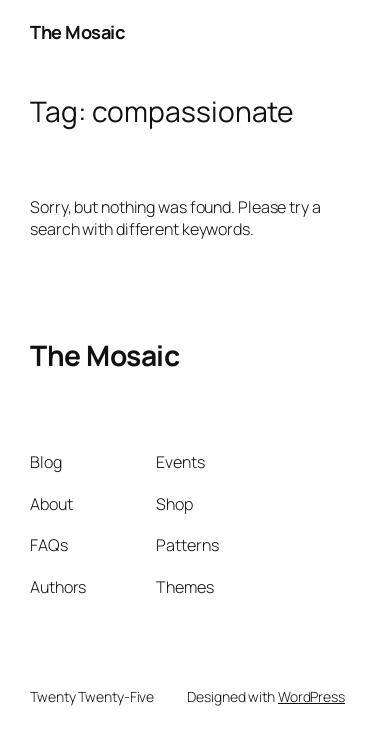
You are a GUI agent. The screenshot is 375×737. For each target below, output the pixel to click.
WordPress (311, 696)
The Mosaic (77, 32)
